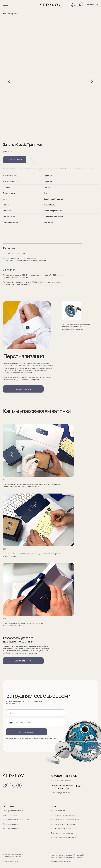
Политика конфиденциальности (61, 862)
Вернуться (12, 13)
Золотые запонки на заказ (61, 828)
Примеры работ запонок (13, 811)
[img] (4, 13)
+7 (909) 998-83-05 (64, 776)
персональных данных (48, 738)
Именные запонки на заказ (62, 833)
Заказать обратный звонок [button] (62, 780)
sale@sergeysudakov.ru (60, 793)
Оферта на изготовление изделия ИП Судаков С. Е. (67, 857)
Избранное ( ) (92, 5)
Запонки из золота (11, 824)
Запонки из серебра (11, 828)
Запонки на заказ (58, 811)
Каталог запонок (10, 815)
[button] (23, 389)
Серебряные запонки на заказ (63, 815)
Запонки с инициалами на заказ (64, 837)
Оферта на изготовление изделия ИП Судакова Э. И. (68, 855)
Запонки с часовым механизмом (16, 820)
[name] (35, 713)
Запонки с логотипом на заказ (63, 824)
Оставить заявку (27, 732)
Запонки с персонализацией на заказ (66, 820)
